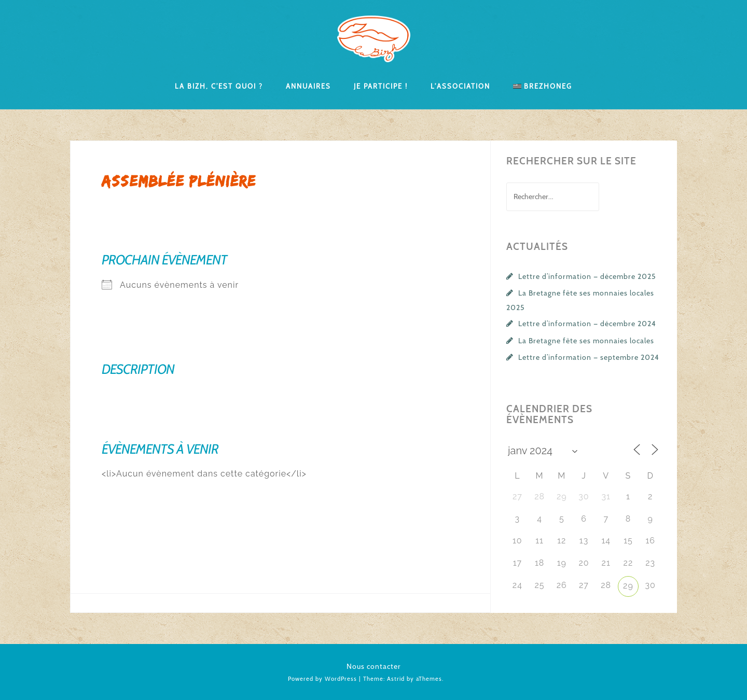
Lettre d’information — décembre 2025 (587, 276)
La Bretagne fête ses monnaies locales (586, 341)
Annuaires (308, 86)
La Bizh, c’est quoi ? (219, 86)
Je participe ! (381, 86)
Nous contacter (374, 666)
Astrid (396, 679)
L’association (460, 86)
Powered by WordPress (322, 679)
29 (628, 586)
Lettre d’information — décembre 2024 (587, 324)
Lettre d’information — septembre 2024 (589, 357)
